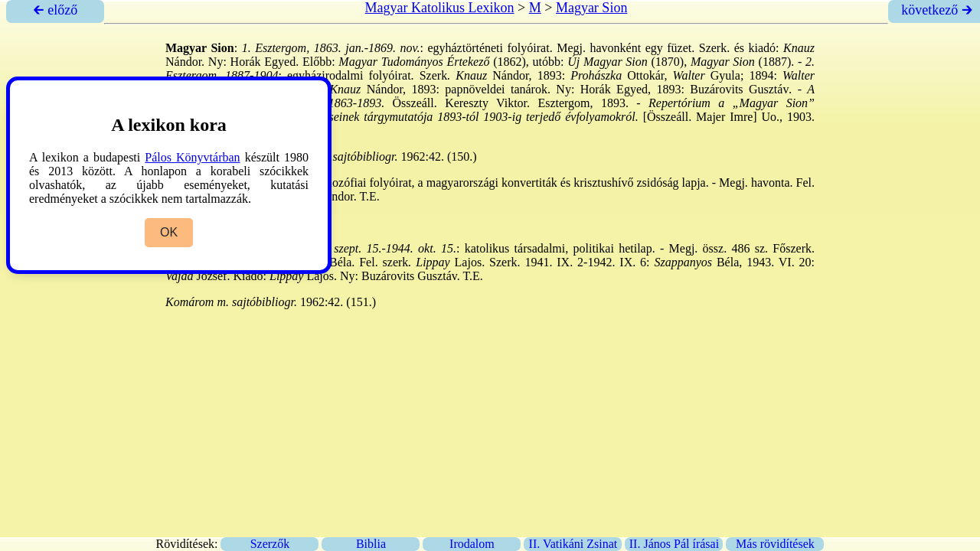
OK (169, 232)
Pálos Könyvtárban (192, 157)
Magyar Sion (592, 8)
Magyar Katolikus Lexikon (440, 8)
